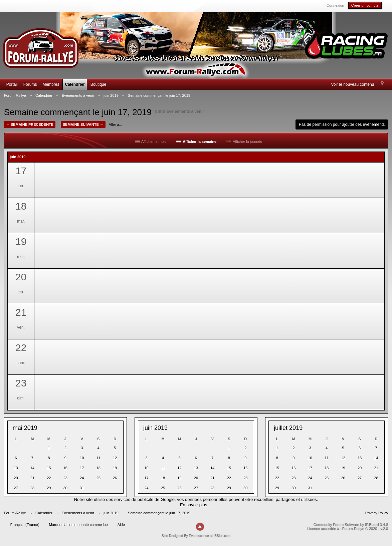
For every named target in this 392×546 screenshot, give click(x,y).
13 (16, 468)
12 (115, 458)
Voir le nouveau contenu (352, 84)
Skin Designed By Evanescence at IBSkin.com (196, 536)
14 (32, 468)
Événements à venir (185, 111)
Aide (121, 525)
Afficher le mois (151, 142)
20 (16, 478)
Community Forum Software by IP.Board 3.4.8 (351, 525)
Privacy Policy (377, 513)
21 (32, 478)
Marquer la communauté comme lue (78, 525)
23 (65, 478)
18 (99, 468)
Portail (12, 84)
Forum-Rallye (15, 513)
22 (49, 478)
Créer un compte (365, 5)
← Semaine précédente (30, 124)
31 (82, 488)
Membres (51, 84)
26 (115, 478)
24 (82, 478)
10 (82, 458)
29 (49, 488)
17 (82, 468)
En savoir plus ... (196, 505)
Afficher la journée (244, 142)
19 (115, 468)
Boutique (98, 84)
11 (99, 458)
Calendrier (75, 84)
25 (99, 478)
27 (16, 488)
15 (49, 468)
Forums (30, 84)
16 (65, 468)
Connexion (335, 5)
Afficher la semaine (196, 142)
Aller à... (115, 124)
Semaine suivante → (83, 124)
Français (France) (25, 525)
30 (65, 488)
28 (32, 488)
